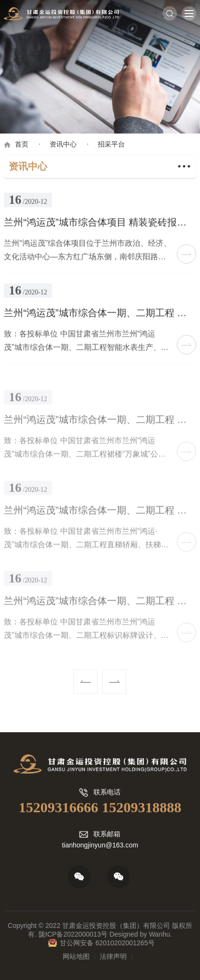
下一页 (114, 682)
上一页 (85, 682)
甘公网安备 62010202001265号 (107, 943)
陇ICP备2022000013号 (73, 934)
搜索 (170, 13)
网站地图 (76, 956)
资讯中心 (63, 144)
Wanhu (160, 934)
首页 (22, 144)
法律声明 (113, 956)
